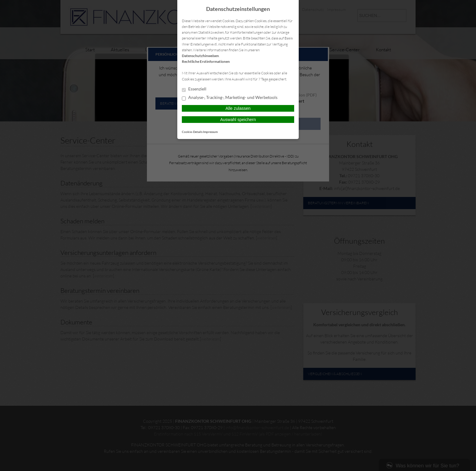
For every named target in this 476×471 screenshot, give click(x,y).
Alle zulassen (238, 108)
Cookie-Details (192, 132)
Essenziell (194, 89)
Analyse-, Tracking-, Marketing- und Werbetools (230, 98)
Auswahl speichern (238, 120)
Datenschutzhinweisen (200, 56)
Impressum (210, 132)
